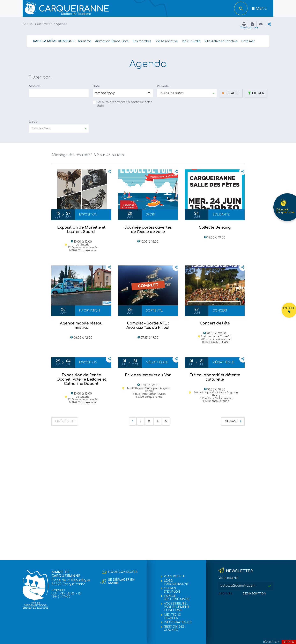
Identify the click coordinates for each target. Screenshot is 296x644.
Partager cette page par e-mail (261, 24)
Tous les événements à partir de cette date (124, 104)
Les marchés (142, 41)
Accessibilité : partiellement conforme (177, 607)
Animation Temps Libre (112, 41)
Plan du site (174, 576)
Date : (97, 86)
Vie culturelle (191, 41)
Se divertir (45, 24)
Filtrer (258, 93)
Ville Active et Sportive (221, 41)
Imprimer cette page (244, 24)
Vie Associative (167, 41)
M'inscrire (269, 586)
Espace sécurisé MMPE (177, 598)
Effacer (232, 93)
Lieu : (33, 121)
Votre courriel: (229, 578)
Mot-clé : (35, 86)
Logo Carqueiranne (176, 582)
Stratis (289, 642)
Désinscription (254, 594)
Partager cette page (269, 24)
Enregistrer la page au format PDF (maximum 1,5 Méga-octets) (252, 24)
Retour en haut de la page (271, 638)
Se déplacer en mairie (121, 581)
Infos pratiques (178, 622)
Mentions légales (172, 616)
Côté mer (248, 41)
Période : (164, 86)
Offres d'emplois (172, 590)
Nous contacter (123, 572)
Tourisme (84, 41)
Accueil (28, 24)
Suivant (232, 421)
